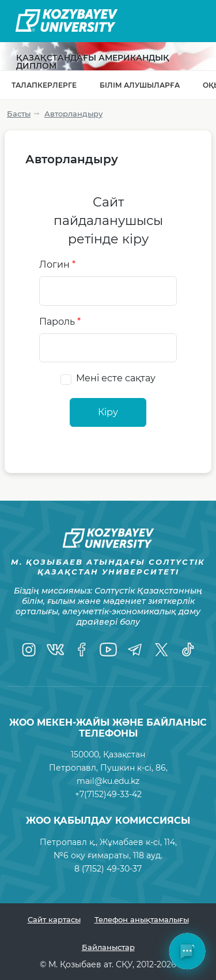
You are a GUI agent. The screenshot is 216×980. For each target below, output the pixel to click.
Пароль (60, 322)
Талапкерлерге (44, 85)
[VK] (55, 649)
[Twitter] (161, 649)
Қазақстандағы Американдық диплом (93, 62)
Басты (19, 114)
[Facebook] (82, 649)
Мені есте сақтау (116, 378)
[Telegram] (135, 649)
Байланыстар (108, 947)
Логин (57, 264)
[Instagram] (29, 649)
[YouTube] (108, 649)
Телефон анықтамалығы (142, 919)
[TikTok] (188, 649)
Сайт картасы (54, 919)
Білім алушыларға (140, 85)
